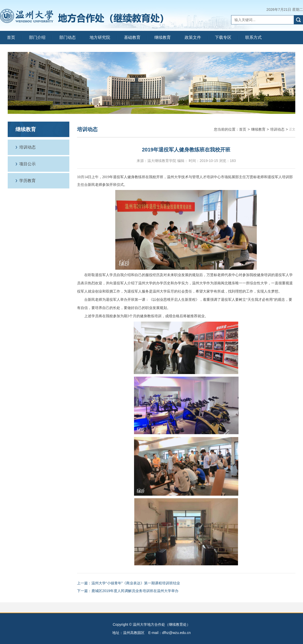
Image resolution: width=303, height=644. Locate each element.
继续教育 (163, 37)
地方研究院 (100, 37)
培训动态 (27, 147)
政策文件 (193, 37)
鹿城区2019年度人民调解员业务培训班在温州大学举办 (135, 591)
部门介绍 (37, 37)
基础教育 (132, 37)
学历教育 (27, 181)
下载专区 (223, 37)
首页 (11, 37)
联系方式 (253, 37)
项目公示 (27, 164)
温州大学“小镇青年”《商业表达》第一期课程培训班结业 (136, 583)
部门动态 (68, 37)
